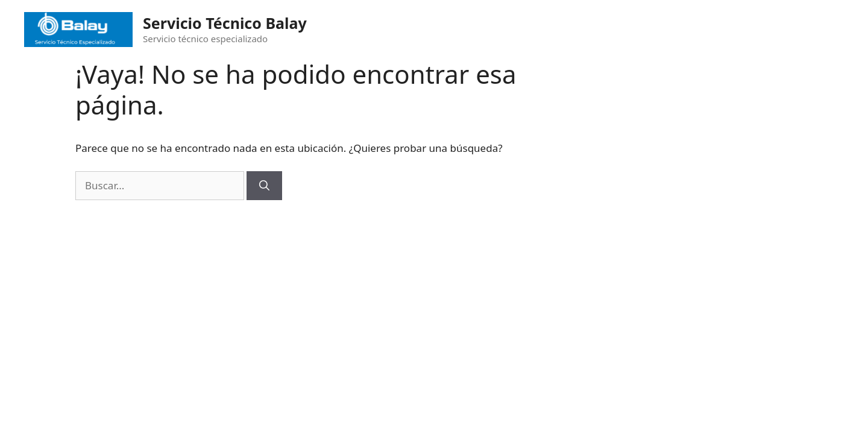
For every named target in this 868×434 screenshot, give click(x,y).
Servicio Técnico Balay (225, 23)
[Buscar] (264, 186)
